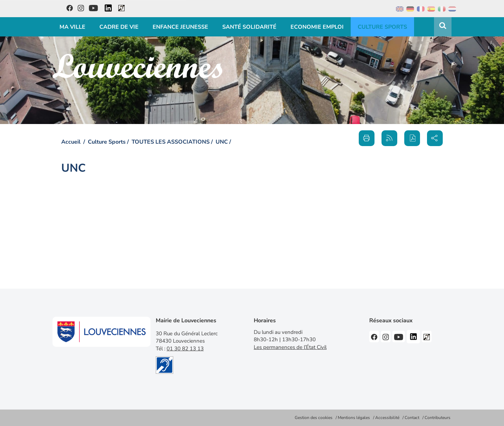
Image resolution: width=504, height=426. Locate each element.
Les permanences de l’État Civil (290, 347)
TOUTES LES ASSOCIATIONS (171, 142)
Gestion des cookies (314, 418)
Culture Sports (107, 142)
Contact (412, 418)
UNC (222, 142)
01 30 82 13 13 (185, 349)
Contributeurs (437, 418)
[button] (412, 138)
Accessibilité (387, 418)
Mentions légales (354, 418)
